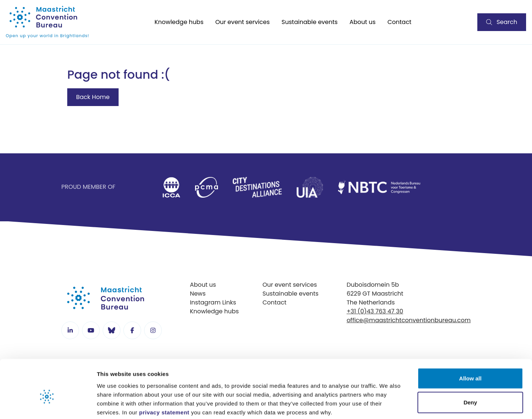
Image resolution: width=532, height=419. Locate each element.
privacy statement (164, 374)
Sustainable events (310, 22)
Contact (400, 22)
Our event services (243, 22)
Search (502, 22)
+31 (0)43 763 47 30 (375, 311)
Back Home (93, 97)
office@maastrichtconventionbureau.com (409, 320)
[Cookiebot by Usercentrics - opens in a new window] (48, 405)
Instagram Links (213, 302)
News (198, 294)
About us (363, 22)
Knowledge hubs (179, 22)
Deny (470, 365)
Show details (388, 404)
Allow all (470, 340)
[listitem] (171, 187)
